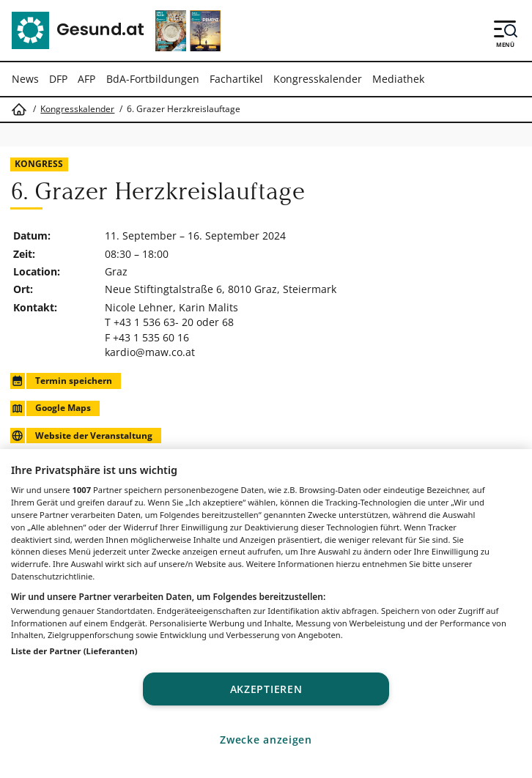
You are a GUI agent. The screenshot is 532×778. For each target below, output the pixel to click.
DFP (58, 79)
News (25, 79)
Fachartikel (236, 79)
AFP (86, 79)
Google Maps (50, 408)
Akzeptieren (266, 689)
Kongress (39, 164)
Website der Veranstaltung (81, 436)
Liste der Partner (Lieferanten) (74, 651)
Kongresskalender (318, 79)
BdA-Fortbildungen (153, 79)
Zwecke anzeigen (266, 740)
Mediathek (398, 79)
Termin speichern (61, 381)
